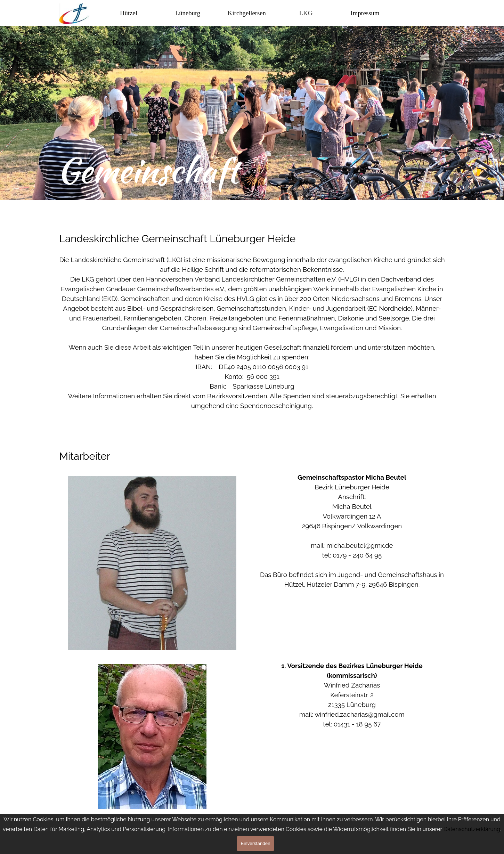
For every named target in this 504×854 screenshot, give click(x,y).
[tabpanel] (252, 227)
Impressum (365, 13)
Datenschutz (129, 43)
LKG (306, 13)
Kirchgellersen (247, 13)
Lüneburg (188, 13)
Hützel (129, 13)
